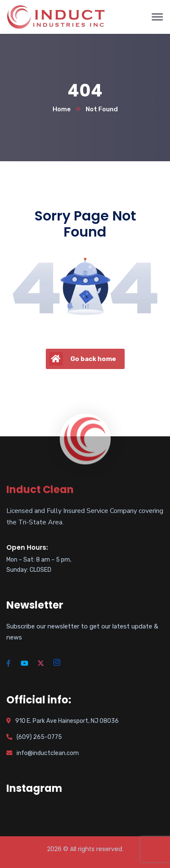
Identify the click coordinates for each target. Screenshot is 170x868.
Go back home (83, 359)
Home (62, 109)
